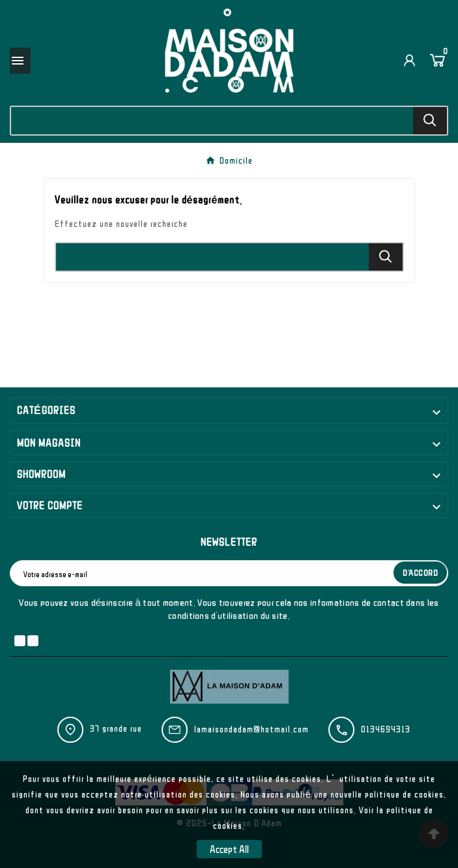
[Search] (430, 120)
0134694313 (386, 729)
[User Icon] (409, 60)
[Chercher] (212, 121)
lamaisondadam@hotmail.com (251, 729)
